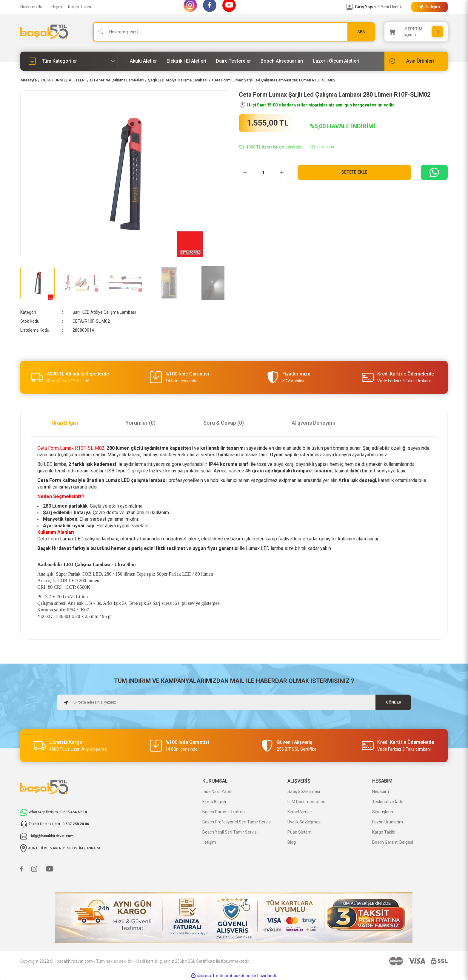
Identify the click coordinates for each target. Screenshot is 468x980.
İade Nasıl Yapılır (218, 792)
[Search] (234, 32)
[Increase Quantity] (282, 172)
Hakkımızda (31, 7)
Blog (292, 842)
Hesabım (381, 792)
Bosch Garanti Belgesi (393, 842)
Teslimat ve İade (388, 802)
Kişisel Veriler (300, 812)
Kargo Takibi (80, 7)
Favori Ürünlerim (388, 822)
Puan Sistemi (300, 832)
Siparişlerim (383, 812)
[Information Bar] (429, 7)
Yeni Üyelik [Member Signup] (391, 7)
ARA (361, 32)
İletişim (55, 7)
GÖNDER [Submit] (394, 702)
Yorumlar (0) (141, 423)
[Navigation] (69, 61)
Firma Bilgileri (215, 802)
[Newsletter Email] (234, 702)
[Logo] (44, 32)
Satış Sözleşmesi (304, 792)
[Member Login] (350, 7)
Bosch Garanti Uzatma (224, 812)
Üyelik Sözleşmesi (304, 822)
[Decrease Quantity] (245, 172)
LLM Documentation (306, 802)
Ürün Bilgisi (65, 423)
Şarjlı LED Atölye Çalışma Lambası (104, 312)
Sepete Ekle (354, 172)
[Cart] (416, 32)
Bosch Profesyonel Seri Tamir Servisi (237, 822)
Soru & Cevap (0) (224, 423)
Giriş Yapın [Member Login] (365, 7)
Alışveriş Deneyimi (313, 423)
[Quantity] (263, 172)
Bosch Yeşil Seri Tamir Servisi (230, 832)
